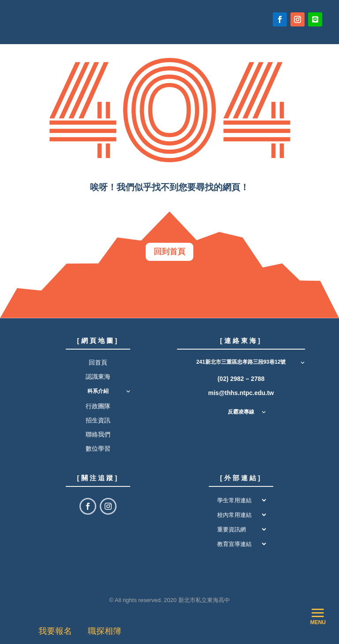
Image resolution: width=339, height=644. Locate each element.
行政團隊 (98, 410)
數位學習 (98, 453)
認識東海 (98, 380)
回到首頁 (169, 254)
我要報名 (58, 631)
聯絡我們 (98, 438)
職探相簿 (105, 631)
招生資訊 (98, 424)
